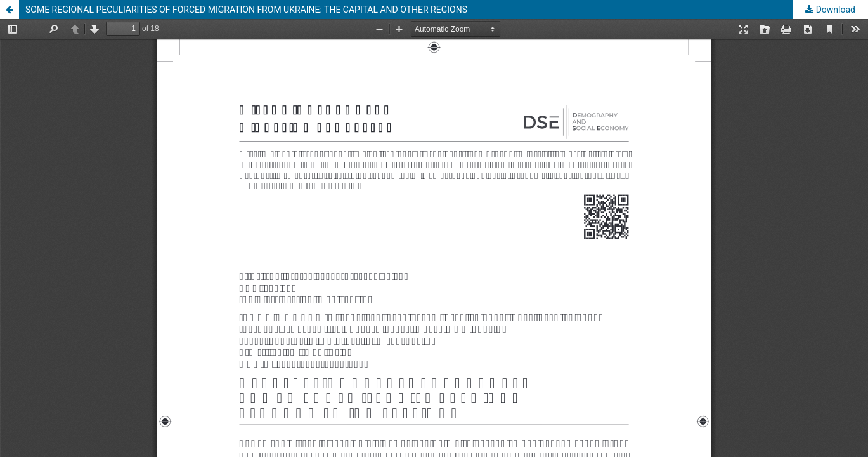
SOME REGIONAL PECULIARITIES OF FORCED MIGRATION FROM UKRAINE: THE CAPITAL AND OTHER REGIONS (246, 10)
